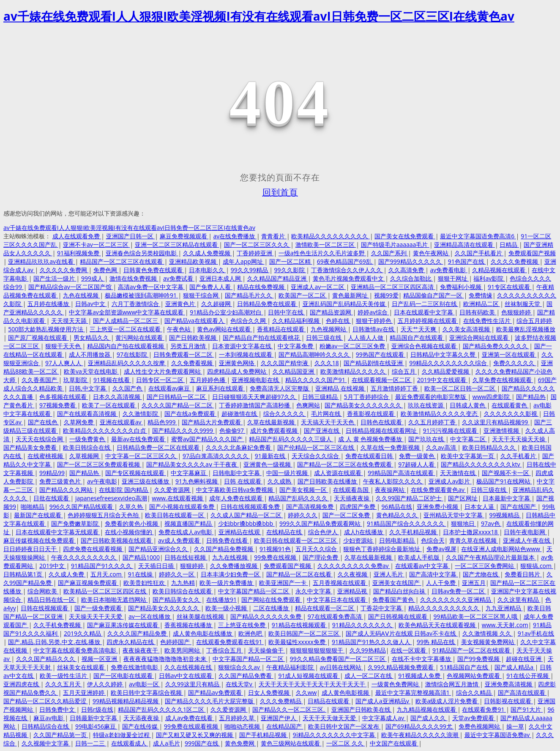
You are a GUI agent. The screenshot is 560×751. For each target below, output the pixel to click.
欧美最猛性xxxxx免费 (298, 642)
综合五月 (404, 371)
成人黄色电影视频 (346, 692)
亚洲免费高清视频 (509, 684)
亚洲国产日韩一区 (131, 236)
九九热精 (183, 583)
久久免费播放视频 (235, 566)
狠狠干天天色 (64, 346)
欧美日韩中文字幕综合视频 (147, 692)
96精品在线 (397, 507)
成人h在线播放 (364, 532)
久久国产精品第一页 (61, 735)
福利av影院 (489, 278)
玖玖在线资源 (426, 405)
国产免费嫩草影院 (76, 523)
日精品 (509, 244)
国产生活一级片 (55, 278)
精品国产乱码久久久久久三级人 (291, 439)
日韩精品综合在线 (46, 726)
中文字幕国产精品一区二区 (254, 591)
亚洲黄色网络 (238, 363)
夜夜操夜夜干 (141, 650)
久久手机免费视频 (58, 625)
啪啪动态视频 (243, 726)
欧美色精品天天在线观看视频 (438, 625)
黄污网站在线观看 (140, 337)
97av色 (491, 523)
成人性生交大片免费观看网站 (163, 371)
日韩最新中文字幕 (94, 718)
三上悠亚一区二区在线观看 (126, 329)
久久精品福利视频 (297, 321)
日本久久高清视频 (117, 397)
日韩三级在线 (325, 337)
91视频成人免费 (420, 676)
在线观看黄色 (510, 405)
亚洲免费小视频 (438, 507)
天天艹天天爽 (419, 329)
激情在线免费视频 (134, 278)
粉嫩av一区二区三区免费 (353, 346)
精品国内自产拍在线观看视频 (126, 346)
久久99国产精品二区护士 (410, 498)
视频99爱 (386, 295)
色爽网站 (308, 405)
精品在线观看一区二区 (325, 608)
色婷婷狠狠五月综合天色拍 (104, 515)
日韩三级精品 (321, 397)
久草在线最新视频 (272, 422)
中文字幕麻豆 (189, 473)
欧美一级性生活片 (64, 676)
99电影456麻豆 (96, 726)
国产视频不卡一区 (506, 473)
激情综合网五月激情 (453, 684)
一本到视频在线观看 (246, 354)
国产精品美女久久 (177, 599)
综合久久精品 (475, 692)
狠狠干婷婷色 (374, 321)
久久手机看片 (519, 456)
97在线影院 (133, 354)
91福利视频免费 (79, 253)
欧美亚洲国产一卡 (284, 583)
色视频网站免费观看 (474, 676)
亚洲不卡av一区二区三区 (96, 244)
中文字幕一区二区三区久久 (142, 456)
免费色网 (106, 270)
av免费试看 (179, 278)
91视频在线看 (112, 380)
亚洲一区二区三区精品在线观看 (177, 244)
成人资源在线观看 (339, 473)
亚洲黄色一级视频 (268, 464)
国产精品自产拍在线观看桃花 (262, 337)
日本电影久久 (208, 270)
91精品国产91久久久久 (102, 566)
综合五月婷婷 (534, 321)
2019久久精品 (83, 633)
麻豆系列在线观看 (221, 388)
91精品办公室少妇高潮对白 (227, 312)
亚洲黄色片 (181, 304)
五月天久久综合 (317, 549)
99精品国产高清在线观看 (402, 473)
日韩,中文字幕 (88, 388)
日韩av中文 (91, 304)
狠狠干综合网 (202, 295)
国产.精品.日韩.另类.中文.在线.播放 (55, 642)
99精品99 (52, 473)
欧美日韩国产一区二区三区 (305, 633)
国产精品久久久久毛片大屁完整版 (210, 701)
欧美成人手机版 (420, 557)
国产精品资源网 (331, 312)
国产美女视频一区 (304, 490)
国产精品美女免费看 (31, 447)
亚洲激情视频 (502, 430)
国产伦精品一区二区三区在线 (317, 447)
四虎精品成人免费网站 (238, 371)
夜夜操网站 (391, 490)
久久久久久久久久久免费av (354, 566)
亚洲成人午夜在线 (527, 540)
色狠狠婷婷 (517, 312)
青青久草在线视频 (474, 540)
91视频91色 (275, 549)
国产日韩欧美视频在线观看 (117, 540)
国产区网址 (463, 498)
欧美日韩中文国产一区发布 (344, 726)
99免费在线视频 (276, 557)
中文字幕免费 (296, 346)
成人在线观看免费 (77, 236)
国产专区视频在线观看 (136, 473)
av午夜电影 (102, 481)
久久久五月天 (64, 684)
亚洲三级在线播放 (146, 481)
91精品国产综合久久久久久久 (407, 523)
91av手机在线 (536, 633)
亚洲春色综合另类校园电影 (142, 253)
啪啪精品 (33, 507)
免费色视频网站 (480, 726)
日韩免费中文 (58, 709)
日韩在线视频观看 (45, 608)
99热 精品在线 (436, 642)
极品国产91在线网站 (504, 481)
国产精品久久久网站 (67, 490)
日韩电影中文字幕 (237, 473)
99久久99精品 (250, 270)
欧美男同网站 (183, 650)
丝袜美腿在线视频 (201, 616)
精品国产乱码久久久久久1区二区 (162, 709)
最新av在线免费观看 (139, 439)
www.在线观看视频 (178, 498)
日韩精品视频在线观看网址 (382, 430)
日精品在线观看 (329, 701)
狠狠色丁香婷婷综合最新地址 (382, 549)
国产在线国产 (519, 507)
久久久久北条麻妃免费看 (239, 447)
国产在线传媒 (141, 726)
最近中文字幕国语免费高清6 (478, 236)
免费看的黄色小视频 (132, 523)
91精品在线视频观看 (300, 625)
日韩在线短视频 (186, 557)
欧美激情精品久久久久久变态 (440, 414)
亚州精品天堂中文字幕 (454, 515)
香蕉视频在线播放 (189, 625)
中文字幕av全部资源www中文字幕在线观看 (127, 312)
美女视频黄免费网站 (489, 642)
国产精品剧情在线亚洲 (374, 363)
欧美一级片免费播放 (227, 583)
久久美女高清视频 (467, 329)
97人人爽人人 (64, 363)
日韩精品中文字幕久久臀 (444, 354)
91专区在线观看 (510, 287)
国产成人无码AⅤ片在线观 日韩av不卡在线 (402, 633)
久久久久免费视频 (515, 261)
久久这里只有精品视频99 (496, 422)
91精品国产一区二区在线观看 (472, 650)
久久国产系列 (390, 253)
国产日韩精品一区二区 (177, 397)
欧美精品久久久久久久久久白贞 (105, 430)
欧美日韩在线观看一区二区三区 (296, 540)
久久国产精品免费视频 (224, 549)
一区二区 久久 (346, 743)
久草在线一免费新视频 (391, 447)
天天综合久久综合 (316, 456)
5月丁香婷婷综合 (367, 397)
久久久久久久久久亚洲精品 (456, 599)
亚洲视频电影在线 (256, 380)
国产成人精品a (515, 667)
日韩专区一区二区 (161, 380)
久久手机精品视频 (414, 532)
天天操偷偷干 (267, 650)
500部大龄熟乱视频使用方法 (46, 329)
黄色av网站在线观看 (224, 329)
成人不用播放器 (90, 354)
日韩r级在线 (97, 709)
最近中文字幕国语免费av (498, 735)
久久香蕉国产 (40, 380)
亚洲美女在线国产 (397, 583)
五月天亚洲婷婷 (85, 692)
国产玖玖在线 (427, 439)
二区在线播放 (272, 608)
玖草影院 (76, 380)
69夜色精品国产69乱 (345, 261)
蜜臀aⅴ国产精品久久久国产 (208, 439)
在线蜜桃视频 (46, 456)
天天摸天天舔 (70, 321)
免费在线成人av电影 (186, 532)
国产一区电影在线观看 (124, 676)
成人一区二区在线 (369, 676)
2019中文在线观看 (443, 380)
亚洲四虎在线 (22, 684)
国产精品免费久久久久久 (496, 346)
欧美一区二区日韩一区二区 (461, 388)
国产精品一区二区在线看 (300, 574)
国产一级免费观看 (99, 608)
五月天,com (107, 574)
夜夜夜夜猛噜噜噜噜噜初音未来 (166, 659)
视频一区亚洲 (100, 659)
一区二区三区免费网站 (485, 566)
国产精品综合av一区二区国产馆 (71, 287)
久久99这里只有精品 (193, 684)
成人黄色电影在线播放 (203, 633)
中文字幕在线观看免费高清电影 (76, 650)
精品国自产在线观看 (417, 337)
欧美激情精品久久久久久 (354, 371)
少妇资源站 (359, 540)
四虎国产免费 (358, 507)
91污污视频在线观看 (451, 430)
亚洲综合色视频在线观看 (425, 346)
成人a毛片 (167, 743)
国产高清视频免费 (311, 507)
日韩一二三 (91, 743)
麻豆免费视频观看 (184, 236)
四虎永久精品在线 (131, 642)
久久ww (306, 692)
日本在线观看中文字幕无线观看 (58, 532)
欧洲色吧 (251, 633)
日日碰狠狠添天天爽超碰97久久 (255, 397)
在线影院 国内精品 (124, 490)
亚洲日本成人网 (221, 278)
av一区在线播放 (150, 616)
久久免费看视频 (193, 363)
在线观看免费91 (484, 709)
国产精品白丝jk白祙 (400, 591)
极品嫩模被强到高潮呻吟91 (142, 295)
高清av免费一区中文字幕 (151, 287)
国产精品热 (531, 397)
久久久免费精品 (281, 701)
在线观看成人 (130, 743)
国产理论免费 (321, 557)
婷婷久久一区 (178, 574)
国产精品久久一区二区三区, (289, 709)
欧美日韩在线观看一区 (175, 515)
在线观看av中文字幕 (423, 566)
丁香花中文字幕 (382, 608)
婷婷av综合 (373, 312)
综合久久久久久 (285, 414)
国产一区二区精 (291, 261)
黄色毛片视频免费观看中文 (349, 278)
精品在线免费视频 (262, 287)
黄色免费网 (240, 743)
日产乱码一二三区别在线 (425, 304)
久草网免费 (79, 422)
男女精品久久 (92, 337)
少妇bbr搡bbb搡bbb (246, 523)
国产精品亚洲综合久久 (159, 549)
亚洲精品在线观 (240, 532)
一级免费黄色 (88, 439)
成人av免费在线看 (190, 718)
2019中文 (53, 566)
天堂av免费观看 (474, 718)
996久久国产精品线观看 (82, 507)
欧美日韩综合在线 (87, 447)
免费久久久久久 (515, 363)
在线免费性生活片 (488, 321)
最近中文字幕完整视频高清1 (413, 692)
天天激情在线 (459, 473)
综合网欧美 (43, 591)
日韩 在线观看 (243, 481)
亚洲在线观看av (121, 422)
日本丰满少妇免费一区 (231, 574)
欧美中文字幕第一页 (468, 456)
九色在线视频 (82, 295)
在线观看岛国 (352, 490)
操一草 (515, 726)
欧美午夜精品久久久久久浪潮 (421, 735)
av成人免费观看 (180, 540)
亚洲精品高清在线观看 (464, 244)
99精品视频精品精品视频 (126, 701)
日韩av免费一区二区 (459, 591)
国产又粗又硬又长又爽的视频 (195, 735)
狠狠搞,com (537, 566)
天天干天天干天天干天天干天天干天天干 (313, 684)
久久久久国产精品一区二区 (178, 405)
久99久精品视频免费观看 (402, 667)
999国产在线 (202, 743)
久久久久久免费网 (64, 270)
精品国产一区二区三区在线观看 (122, 261)
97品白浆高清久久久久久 (216, 456)
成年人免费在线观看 (237, 498)
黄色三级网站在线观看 (291, 743)
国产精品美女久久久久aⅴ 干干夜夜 (193, 464)
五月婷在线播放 (49, 304)
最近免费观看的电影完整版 (432, 397)
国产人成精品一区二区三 (126, 321)
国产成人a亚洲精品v (383, 701)
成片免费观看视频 (275, 430)
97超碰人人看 (417, 464)
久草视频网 (85, 456)
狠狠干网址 (453, 278)
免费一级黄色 (418, 456)
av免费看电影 (449, 270)
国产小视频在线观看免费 (183, 507)
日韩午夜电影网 (525, 532)
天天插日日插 (157, 566)
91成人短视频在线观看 (309, 676)
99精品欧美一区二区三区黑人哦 (476, 616)
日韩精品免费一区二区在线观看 (159, 447)
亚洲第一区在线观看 (509, 354)
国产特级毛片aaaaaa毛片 (395, 244)
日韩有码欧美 (478, 312)
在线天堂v (240, 684)
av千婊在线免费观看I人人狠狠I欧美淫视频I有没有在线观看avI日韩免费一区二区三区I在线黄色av (259, 16)
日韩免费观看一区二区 (184, 354)
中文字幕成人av (384, 718)
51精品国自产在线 (465, 667)
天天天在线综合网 (40, 439)
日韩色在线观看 (382, 422)
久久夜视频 (353, 574)
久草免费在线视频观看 (503, 380)
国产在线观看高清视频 (87, 414)
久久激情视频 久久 (488, 633)
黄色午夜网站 (432, 253)
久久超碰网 (217, 304)
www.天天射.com (505, 625)
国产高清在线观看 (522, 692)
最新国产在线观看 (38, 515)
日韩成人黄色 (468, 405)
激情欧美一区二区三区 (326, 244)
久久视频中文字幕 (46, 743)
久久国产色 (128, 388)
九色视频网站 (329, 329)
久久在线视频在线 (189, 667)
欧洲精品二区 (482, 304)
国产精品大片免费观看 (212, 422)
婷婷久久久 (303, 515)
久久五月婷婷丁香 (433, 422)
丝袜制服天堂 (523, 304)
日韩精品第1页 (24, 574)
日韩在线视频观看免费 (251, 507)
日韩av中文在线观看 (186, 676)
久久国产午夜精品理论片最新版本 (491, 557)
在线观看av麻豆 (170, 388)
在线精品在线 (285, 532)
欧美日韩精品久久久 (490, 447)
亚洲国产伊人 (279, 718)
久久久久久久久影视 (511, 414)
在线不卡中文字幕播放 (422, 659)
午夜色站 (180, 329)
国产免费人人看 (211, 287)
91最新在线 (271, 456)
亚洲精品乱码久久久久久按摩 (127, 363)
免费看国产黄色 (394, 599)
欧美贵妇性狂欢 (145, 583)
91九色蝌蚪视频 (197, 481)
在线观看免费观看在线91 (230, 642)
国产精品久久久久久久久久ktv (481, 464)
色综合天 (433, 540)
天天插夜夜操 (352, 498)
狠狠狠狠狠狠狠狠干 (317, 650)
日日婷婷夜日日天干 (31, 549)
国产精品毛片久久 (249, 295)
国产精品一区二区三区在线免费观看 (345, 464)
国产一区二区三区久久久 (257, 244)
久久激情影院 (141, 414)
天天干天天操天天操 (519, 439)
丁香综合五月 (225, 650)
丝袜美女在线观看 (82, 667)
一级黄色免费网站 (396, 684)
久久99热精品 (368, 650)
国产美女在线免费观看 (405, 236)
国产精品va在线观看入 (195, 321)
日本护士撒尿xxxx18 (471, 532)
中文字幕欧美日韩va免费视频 (235, 490)
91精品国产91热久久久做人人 (372, 642)
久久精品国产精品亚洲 (278, 278)
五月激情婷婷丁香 (395, 388)
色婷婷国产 (176, 642)
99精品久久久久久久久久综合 (449, 363)
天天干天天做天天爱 (330, 718)
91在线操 (141, 574)
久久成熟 (280, 481)
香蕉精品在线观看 (281, 329)
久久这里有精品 (519, 599)
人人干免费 (442, 583)
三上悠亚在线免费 (243, 625)
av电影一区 (145, 684)
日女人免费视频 (270, 692)
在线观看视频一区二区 (382, 380)
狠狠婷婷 (193, 566)
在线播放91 (221, 599)
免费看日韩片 (523, 574)
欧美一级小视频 (227, 608)
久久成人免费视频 (208, 253)
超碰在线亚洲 (524, 659)
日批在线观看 (52, 498)
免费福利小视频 (462, 287)
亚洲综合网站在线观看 (480, 337)
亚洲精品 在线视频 (340, 388)
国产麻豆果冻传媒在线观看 (123, 625)
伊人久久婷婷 (106, 684)
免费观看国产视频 (532, 253)
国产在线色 (44, 422)
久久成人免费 (67, 574)
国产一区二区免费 (347, 515)
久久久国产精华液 (285, 363)
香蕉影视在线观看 (372, 414)
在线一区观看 (409, 650)
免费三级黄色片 (61, 481)
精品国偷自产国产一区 (434, 295)
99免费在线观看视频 (192, 726)
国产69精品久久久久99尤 (420, 726)
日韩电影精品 (398, 540)
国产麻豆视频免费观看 (88, 583)
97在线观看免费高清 (336, 616)
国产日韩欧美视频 (194, 337)
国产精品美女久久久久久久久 (364, 405)
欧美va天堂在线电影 (91, 371)
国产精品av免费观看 (216, 692)
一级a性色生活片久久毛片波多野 (322, 253)
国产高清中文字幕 (434, 574)
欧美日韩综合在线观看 (183, 591)
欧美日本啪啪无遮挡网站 (115, 599)
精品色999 (162, 422)
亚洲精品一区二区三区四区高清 (393, 287)
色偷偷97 (232, 430)
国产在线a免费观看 (190, 414)
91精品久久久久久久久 (363, 625)
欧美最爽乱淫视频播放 (526, 329)
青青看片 (274, 236)
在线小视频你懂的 (129, 532)
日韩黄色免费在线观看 (154, 270)
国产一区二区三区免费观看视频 (99, 464)
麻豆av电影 (49, 718)
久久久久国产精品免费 (138, 633)
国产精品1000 (141, 557)
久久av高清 (442, 447)
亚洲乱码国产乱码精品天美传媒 (345, 304)
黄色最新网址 (351, 295)
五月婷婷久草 (238, 718)
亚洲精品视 (353, 591)
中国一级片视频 (288, 473)
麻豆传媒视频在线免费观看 (40, 540)
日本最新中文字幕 (507, 498)
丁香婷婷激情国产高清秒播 (255, 405)
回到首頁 (280, 192)
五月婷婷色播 (208, 380)
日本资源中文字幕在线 (243, 346)
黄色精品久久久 (398, 515)
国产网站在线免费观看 (272, 599)
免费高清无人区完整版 (280, 388)
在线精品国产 (285, 726)
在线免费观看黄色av (438, 490)
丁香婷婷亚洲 (255, 253)
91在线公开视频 (528, 676)
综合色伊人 (324, 532)
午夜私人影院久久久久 (393, 481)
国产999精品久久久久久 (411, 261)
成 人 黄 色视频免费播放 (371, 439)
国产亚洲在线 (322, 430)
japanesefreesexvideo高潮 (111, 498)
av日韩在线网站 (341, 667)
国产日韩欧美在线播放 (328, 481)
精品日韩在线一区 (52, 599)
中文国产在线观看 (394, 743)
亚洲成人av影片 (450, 481)
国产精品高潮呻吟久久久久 (315, 354)
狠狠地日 (464, 523)
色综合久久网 (249, 321)
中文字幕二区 (469, 439)
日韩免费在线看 (228, 540)
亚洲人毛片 (389, 574)
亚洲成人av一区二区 (318, 287)
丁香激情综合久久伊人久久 (347, 270)
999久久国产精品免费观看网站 (321, 523)
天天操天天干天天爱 (96, 616)
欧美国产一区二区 (303, 295)
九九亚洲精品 (504, 608)
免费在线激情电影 (135, 667)
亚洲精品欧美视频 (194, 261)
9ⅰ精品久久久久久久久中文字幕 (335, 735)
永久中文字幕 (314, 591)
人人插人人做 (366, 337)
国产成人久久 (429, 718)
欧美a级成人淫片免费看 (447, 701)
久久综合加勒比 (412, 278)
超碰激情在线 (240, 414)
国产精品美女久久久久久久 (164, 608)
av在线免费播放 (235, 236)
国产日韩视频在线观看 (399, 616)
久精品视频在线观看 (500, 270)
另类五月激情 (189, 346)
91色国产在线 (467, 261)
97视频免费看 (58, 405)
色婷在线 (339, 321)
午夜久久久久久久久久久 (85, 557)
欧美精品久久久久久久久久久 (331, 236)
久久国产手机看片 (479, 253)
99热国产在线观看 (381, 354)
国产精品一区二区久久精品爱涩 (46, 701)
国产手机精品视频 (264, 735)
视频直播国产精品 (189, 523)
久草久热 (132, 507)
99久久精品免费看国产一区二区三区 (339, 659)
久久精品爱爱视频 (446, 371)
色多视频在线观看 (64, 397)
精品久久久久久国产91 (316, 380)
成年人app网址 (244, 261)
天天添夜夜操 (142, 718)
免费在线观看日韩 (370, 456)
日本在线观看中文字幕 (424, 312)
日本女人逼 (480, 507)
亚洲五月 (474, 583)
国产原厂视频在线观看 (38, 337)
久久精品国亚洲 (294, 371)
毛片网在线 (327, 414)
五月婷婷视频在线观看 (428, 321)
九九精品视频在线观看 (427, 709)
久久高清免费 (407, 270)
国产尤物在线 (481, 574)
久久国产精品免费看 (246, 676)
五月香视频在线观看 (340, 583)
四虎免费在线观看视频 (93, 549)
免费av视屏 (441, 549)
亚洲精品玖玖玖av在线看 (41, 261)
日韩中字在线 (287, 312)
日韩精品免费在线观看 (268, 304)
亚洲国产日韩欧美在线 (362, 709)
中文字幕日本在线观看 (337, 599)
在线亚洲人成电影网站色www (501, 549)
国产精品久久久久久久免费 (267, 616)
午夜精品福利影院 (291, 667)
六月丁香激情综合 (136, 304)
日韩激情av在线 (374, 329)
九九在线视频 (231, 557)
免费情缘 (481, 295)
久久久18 (327, 363)
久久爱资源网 (173, 490)
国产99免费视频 (479, 659)
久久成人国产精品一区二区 (247, 515)
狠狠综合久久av (240, 667)
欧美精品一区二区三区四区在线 (106, 591)
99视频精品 (505, 515)
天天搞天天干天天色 (328, 422)
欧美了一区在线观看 (109, 405)
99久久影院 (290, 270)
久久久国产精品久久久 (46, 659)
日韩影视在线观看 (508, 701)
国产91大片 (527, 709)
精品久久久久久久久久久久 (445, 608)
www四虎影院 (492, 397)
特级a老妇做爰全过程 (122, 735)
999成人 (93, 278)
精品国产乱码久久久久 (299, 498)
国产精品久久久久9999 (183, 430)
